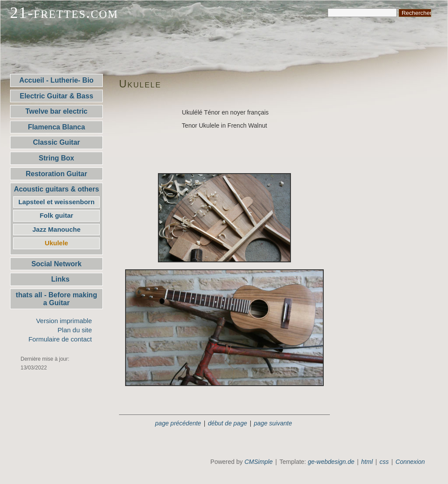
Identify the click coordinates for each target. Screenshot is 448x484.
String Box (57, 158)
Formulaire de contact (60, 339)
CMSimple (259, 462)
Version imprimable (64, 321)
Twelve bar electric (56, 111)
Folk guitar (57, 215)
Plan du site (75, 330)
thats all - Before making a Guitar (56, 299)
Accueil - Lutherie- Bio (56, 80)
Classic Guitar (56, 142)
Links (56, 279)
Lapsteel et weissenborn (56, 202)
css (384, 462)
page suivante (273, 423)
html (367, 462)
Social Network (57, 264)
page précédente (178, 423)
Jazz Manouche (56, 229)
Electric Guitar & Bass (56, 96)
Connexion (410, 462)
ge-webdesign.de (331, 462)
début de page (227, 423)
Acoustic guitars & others (57, 189)
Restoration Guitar (56, 174)
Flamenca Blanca (57, 127)
